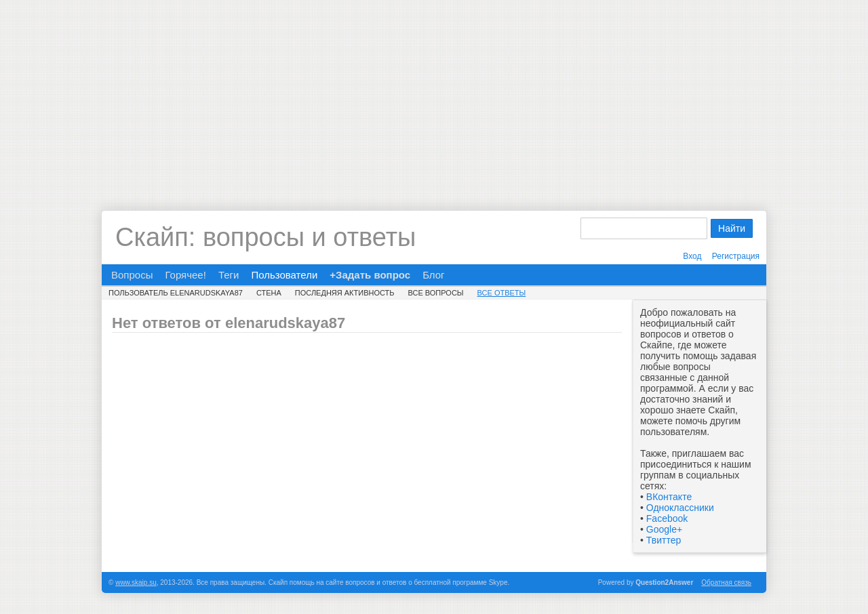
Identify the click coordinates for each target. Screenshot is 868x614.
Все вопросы (436, 293)
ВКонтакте (669, 497)
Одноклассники (680, 508)
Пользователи (284, 275)
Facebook (667, 518)
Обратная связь (726, 582)
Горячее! (185, 275)
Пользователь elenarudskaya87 (176, 293)
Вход (692, 256)
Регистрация (736, 256)
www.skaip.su (136, 582)
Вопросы (132, 275)
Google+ (664, 529)
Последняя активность (345, 293)
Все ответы (502, 293)
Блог (433, 275)
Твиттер (664, 540)
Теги (229, 275)
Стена (269, 293)
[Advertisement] (434, 95)
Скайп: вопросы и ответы (265, 237)
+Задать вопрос (370, 275)
